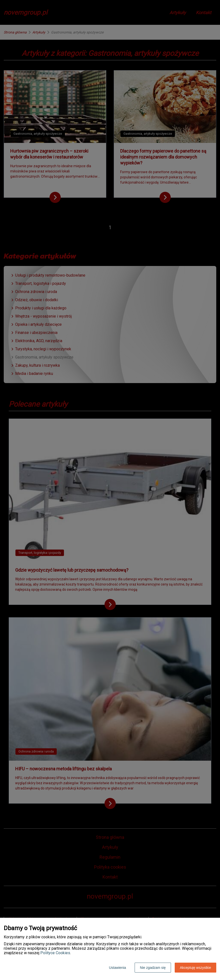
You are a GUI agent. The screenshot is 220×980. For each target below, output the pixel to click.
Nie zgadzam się (153, 968)
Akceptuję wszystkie (195, 968)
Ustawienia (117, 968)
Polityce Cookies (55, 953)
